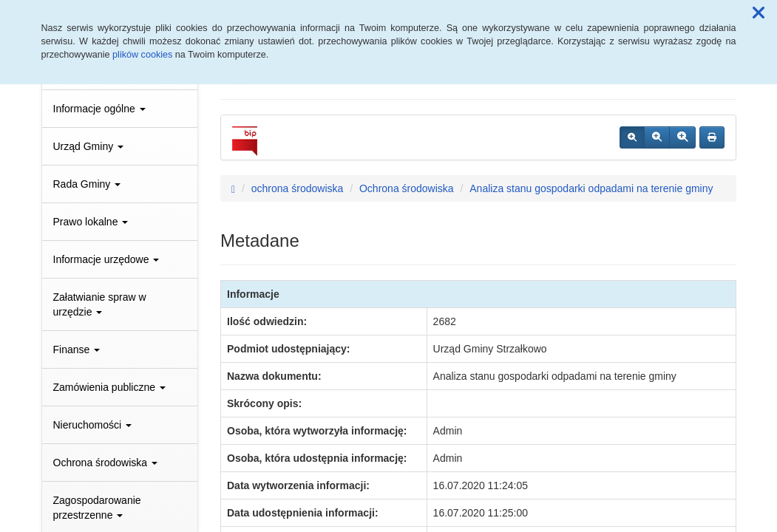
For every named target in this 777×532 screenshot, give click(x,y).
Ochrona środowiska (106, 463)
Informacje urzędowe (106, 259)
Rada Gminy (87, 184)
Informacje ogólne (99, 109)
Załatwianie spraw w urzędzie (100, 304)
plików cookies (142, 55)
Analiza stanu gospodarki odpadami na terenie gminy (591, 188)
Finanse (77, 349)
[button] (759, 13)
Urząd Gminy (89, 146)
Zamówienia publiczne (109, 387)
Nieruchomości (92, 425)
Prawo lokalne (91, 222)
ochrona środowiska (298, 188)
